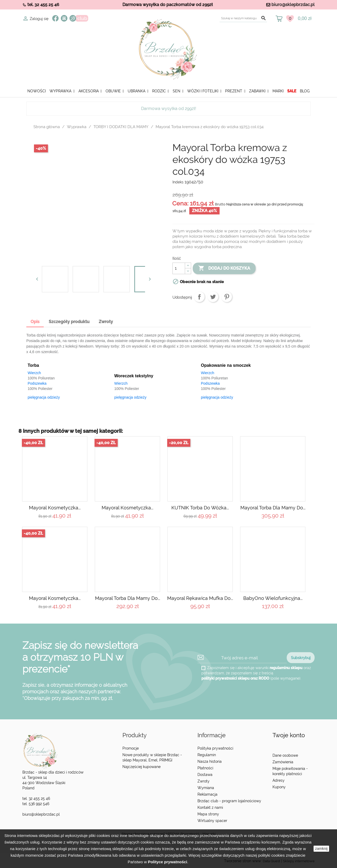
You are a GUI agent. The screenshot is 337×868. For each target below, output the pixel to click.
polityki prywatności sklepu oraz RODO (235, 678)
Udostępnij (199, 297)
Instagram (64, 18)
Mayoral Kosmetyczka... (55, 508)
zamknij (321, 849)
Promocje (131, 748)
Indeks (178, 182)
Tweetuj (213, 297)
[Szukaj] (243, 18)
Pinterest (227, 297)
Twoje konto (289, 735)
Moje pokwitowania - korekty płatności (290, 771)
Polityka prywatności (215, 748)
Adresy (279, 780)
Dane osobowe (285, 755)
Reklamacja (207, 794)
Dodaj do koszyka (224, 268)
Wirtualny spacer (212, 821)
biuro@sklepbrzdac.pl (293, 5)
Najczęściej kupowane (142, 767)
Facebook (55, 18)
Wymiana (206, 788)
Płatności (205, 768)
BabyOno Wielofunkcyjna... (273, 598)
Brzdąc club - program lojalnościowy (229, 801)
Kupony (279, 787)
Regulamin (207, 755)
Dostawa (205, 775)
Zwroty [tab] (106, 322)
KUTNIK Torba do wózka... (200, 508)
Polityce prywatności (168, 862)
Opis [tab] (35, 322)
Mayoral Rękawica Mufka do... (200, 598)
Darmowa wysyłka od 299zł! (169, 109)
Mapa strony (208, 814)
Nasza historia (210, 761)
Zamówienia (283, 762)
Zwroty (204, 781)
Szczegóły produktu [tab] (69, 322)
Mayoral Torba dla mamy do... (273, 508)
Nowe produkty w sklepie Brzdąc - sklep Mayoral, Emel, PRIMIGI (152, 757)
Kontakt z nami (210, 807)
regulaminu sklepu (286, 668)
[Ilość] (179, 268)
